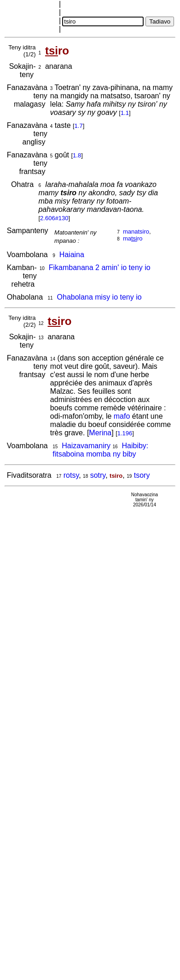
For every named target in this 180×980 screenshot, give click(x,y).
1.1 (125, 113)
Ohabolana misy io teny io (99, 297)
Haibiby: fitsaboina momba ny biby (100, 450)
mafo (122, 416)
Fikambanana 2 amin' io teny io (100, 268)
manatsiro (136, 231)
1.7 (79, 126)
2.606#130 (54, 218)
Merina (100, 433)
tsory (142, 475)
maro (133, 238)
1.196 (125, 433)
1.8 (77, 155)
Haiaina (72, 255)
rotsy (71, 475)
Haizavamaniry (86, 446)
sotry (98, 475)
